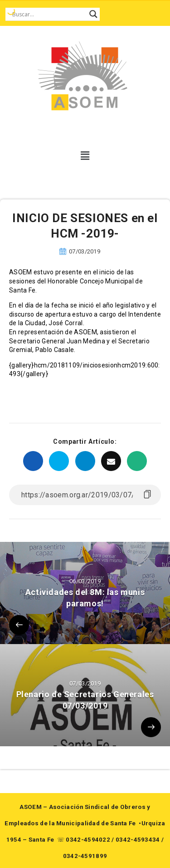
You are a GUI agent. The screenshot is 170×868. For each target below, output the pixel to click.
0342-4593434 (138, 840)
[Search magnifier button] (93, 14)
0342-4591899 (85, 856)
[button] (85, 156)
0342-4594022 (88, 840)
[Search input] (49, 14)
